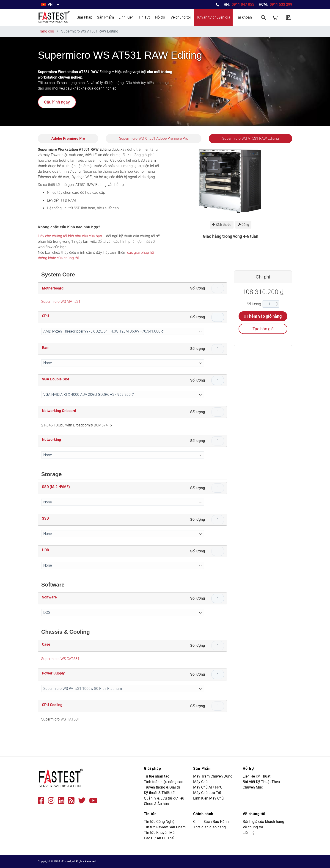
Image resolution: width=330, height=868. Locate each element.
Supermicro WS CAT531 (60, 659)
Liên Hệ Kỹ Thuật (257, 776)
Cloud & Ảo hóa (156, 804)
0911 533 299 (281, 4)
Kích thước (222, 225)
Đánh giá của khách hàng (263, 822)
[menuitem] (84, 17)
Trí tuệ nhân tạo (157, 776)
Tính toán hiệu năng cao (164, 782)
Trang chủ (46, 31)
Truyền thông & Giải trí (162, 787)
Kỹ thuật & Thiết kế (159, 793)
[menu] (114, 17)
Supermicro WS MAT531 (61, 302)
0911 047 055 (243, 4)
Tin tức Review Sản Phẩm (165, 827)
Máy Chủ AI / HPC (208, 787)
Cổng (243, 225)
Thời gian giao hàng (209, 827)
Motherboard (53, 288)
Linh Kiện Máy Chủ (208, 798)
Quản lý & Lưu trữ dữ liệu (164, 798)
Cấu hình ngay (57, 102)
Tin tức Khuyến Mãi (160, 833)
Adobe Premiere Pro (68, 138)
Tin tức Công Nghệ (159, 822)
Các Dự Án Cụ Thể (159, 838)
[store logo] (54, 17)
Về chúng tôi (181, 17)
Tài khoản (244, 17)
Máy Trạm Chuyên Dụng (213, 776)
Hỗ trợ (160, 17)
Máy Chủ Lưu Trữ (207, 793)
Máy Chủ (200, 782)
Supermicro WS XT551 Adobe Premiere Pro (154, 138)
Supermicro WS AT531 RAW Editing (251, 138)
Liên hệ (249, 833)
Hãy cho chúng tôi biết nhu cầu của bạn (70, 236)
